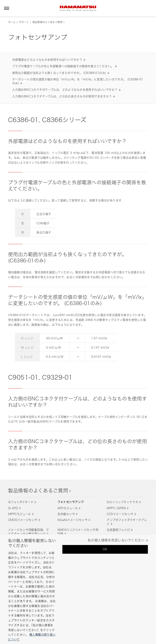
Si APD (13, 508)
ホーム (12, 22)
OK (105, 549)
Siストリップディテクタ (122, 502)
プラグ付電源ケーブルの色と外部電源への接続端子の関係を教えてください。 (63, 66)
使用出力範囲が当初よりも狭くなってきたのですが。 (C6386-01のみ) (59, 73)
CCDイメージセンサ (120, 514)
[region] (78, 589)
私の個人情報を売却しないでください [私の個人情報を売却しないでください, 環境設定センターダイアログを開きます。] (116, 540)
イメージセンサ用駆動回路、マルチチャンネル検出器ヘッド (29, 532)
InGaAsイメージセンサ (73, 520)
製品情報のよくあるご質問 (48, 22)
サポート (24, 22)
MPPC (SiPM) (116, 508)
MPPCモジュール (20, 514)
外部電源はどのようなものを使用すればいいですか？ (47, 60)
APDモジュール (68, 508)
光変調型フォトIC (118, 530)
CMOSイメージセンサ (23, 520)
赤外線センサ (66, 514)
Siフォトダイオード (21, 502)
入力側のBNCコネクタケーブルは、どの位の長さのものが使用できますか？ (62, 96)
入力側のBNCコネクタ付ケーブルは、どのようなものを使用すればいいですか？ (65, 90)
